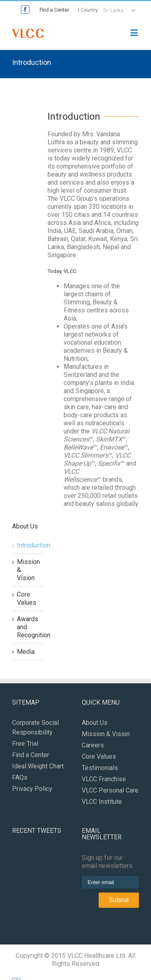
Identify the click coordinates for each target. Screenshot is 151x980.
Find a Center (54, 10)
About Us (95, 723)
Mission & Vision (106, 734)
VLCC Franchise (104, 779)
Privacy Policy (32, 789)
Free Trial (25, 744)
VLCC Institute (102, 802)
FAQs (20, 777)
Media (26, 652)
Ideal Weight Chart (38, 766)
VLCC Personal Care (110, 790)
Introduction (34, 545)
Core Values (27, 598)
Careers (93, 745)
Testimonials (100, 768)
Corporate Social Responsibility (35, 727)
